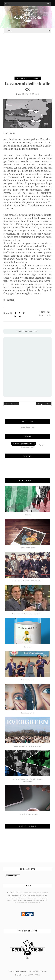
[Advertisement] (27, 56)
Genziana (27, 647)
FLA (23, 895)
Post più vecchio (43, 404)
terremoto (29, 903)
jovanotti (15, 900)
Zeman (44, 895)
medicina (29, 900)
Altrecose (18, 895)
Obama (33, 895)
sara (20, 903)
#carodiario (45, 315)
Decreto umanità (27, 713)
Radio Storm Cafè (27, 428)
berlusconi (20, 898)
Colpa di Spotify (27, 680)
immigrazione (43, 898)
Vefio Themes (41, 971)
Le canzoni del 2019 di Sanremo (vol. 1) (27, 581)
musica (45, 893)
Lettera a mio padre (27, 548)
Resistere (27, 515)
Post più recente (12, 404)
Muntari (27, 895)
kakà (20, 900)
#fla (14, 895)
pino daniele (44, 900)
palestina (36, 900)
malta (24, 900)
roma (10, 895)
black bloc (27, 898)
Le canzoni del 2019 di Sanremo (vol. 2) (27, 614)
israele (9, 900)
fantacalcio (35, 898)
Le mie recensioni (30, 893)
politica (40, 893)
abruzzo (9, 898)
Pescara (39, 895)
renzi (17, 903)
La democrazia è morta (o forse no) (27, 746)
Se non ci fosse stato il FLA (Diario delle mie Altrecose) (27, 780)
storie (24, 903)
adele (14, 898)
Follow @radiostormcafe (32, 446)
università (37, 903)
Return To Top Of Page (27, 975)
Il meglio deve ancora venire (27, 814)
